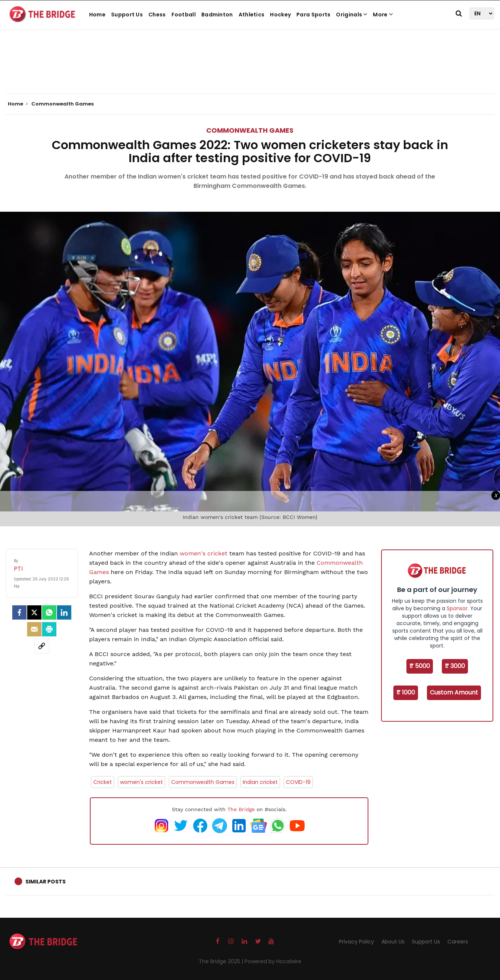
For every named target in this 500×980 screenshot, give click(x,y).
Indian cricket (260, 782)
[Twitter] (34, 612)
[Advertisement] (250, 71)
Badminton (217, 15)
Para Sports (313, 15)
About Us (393, 942)
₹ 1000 (406, 692)
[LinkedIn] (64, 612)
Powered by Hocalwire (273, 961)
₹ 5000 (420, 666)
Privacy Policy (356, 942)
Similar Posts (45, 882)
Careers (458, 942)
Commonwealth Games (250, 130)
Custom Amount (454, 692)
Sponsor (457, 608)
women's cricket (204, 553)
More (383, 15)
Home (97, 15)
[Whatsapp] (49, 612)
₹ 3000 (455, 666)
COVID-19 (298, 782)
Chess (157, 15)
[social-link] (42, 646)
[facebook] (19, 612)
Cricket (103, 782)
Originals (352, 15)
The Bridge (241, 809)
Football (184, 15)
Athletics (252, 15)
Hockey (280, 15)
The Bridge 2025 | (222, 961)
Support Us (127, 15)
